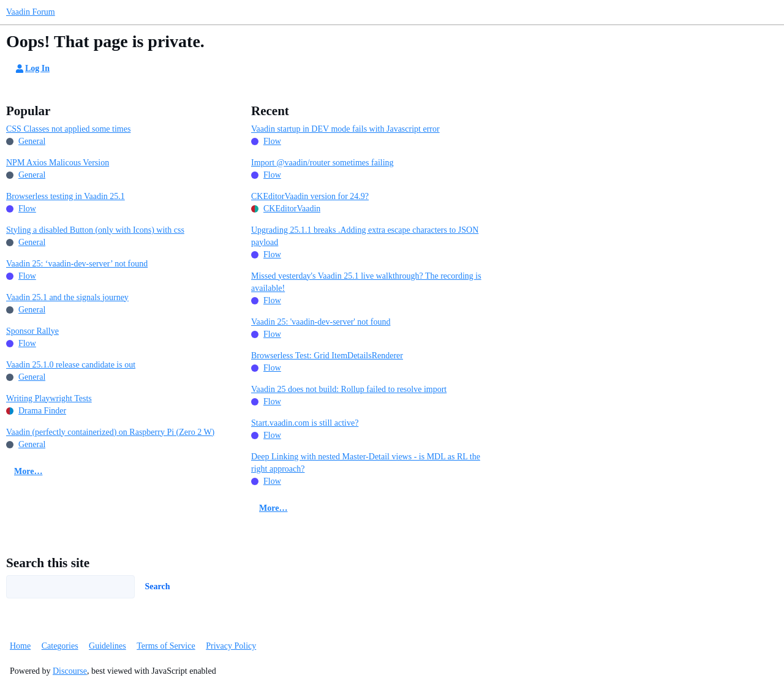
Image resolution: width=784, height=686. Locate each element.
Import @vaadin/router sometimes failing (322, 163)
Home (20, 646)
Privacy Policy (231, 646)
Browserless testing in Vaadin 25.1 (66, 196)
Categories (60, 646)
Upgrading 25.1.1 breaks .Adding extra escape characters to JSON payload (365, 236)
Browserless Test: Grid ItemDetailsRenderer (327, 356)
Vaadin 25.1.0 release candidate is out (71, 365)
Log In (32, 69)
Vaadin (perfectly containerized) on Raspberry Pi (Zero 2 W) (110, 432)
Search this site (48, 563)
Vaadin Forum (31, 12)
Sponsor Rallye (32, 331)
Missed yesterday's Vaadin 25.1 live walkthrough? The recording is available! (366, 282)
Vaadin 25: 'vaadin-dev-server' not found (321, 322)
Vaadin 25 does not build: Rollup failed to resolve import (349, 389)
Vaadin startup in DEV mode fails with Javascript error (345, 129)
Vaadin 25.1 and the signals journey (67, 297)
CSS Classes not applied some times (68, 129)
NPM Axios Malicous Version (58, 163)
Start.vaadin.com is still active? (305, 423)
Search (158, 586)
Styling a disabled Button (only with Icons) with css (95, 230)
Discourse (70, 671)
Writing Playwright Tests (49, 398)
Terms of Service (166, 646)
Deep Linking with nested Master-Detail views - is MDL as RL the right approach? (366, 463)
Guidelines (107, 646)
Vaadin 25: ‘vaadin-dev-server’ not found (77, 264)
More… (28, 471)
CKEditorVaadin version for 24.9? (310, 196)
